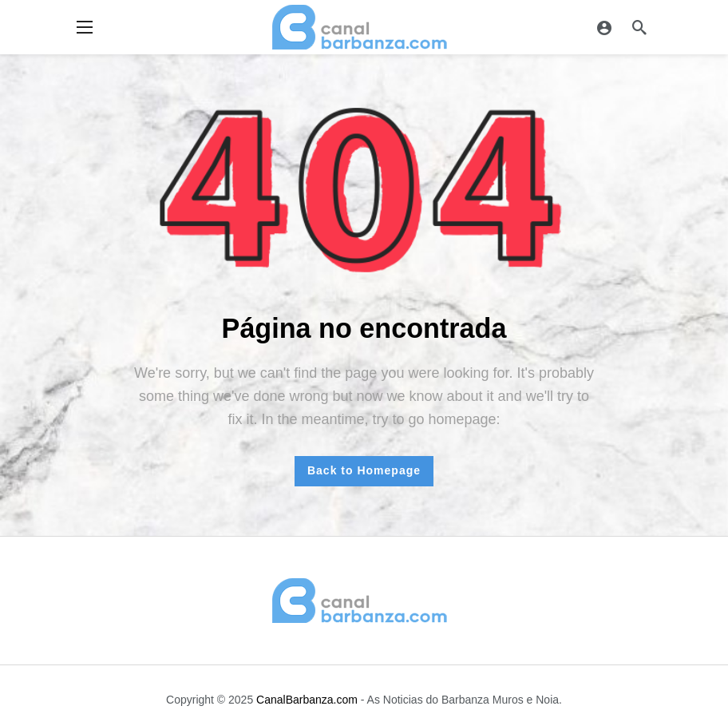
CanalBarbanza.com (307, 700)
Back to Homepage (364, 470)
